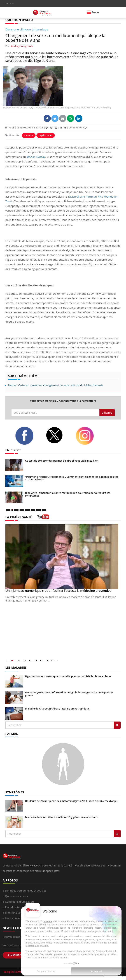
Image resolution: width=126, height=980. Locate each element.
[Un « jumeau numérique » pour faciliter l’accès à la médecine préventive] (63, 557)
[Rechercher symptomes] (117, 834)
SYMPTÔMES (15, 792)
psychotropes (46, 135)
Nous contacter (15, 918)
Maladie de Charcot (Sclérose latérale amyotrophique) (58, 709)
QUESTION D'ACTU (19, 20)
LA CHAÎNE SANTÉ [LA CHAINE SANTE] (19, 517)
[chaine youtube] (43, 518)
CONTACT (8, 3)
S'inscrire (107, 413)
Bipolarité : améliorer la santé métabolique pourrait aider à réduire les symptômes (68, 494)
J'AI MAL (12, 734)
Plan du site (12, 907)
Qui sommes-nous (16, 896)
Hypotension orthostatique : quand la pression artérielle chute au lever (68, 676)
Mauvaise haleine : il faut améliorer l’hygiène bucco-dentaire (62, 817)
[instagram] (88, 436)
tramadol (29, 135)
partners (47, 921)
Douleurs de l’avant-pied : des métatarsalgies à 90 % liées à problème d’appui (72, 801)
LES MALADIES (16, 668)
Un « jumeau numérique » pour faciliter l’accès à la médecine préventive (58, 591)
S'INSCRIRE (14, 955)
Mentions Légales (16, 913)
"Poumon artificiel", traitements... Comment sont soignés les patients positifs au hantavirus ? (72, 478)
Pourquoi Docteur (14, 972)
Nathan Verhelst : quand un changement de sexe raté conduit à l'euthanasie (56, 385)
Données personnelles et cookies (26, 890)
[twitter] (58, 435)
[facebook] (28, 436)
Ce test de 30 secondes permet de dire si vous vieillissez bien (62, 461)
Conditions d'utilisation (19, 902)
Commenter (78, 128)
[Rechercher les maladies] (117, 725)
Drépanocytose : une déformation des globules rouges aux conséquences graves (69, 694)
